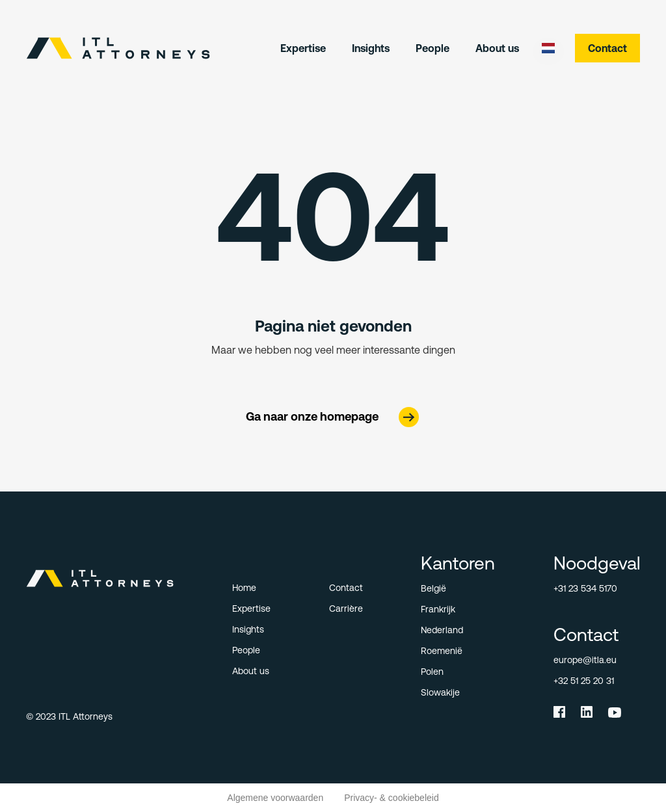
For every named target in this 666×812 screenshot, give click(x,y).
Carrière (346, 609)
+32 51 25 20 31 (584, 681)
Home (244, 588)
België (433, 588)
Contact (607, 48)
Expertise (303, 48)
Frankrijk (438, 609)
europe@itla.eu (585, 660)
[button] (548, 48)
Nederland (442, 630)
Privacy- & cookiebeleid (392, 798)
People (433, 48)
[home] (118, 48)
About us (497, 48)
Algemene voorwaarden (275, 798)
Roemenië (442, 651)
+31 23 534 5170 (585, 588)
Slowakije (440, 692)
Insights (371, 48)
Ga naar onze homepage (312, 416)
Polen (432, 672)
